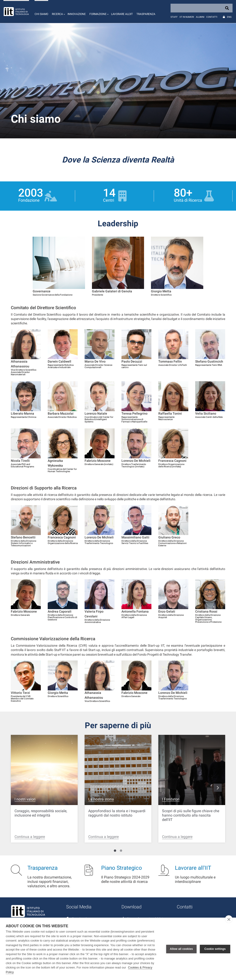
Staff (174, 17)
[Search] (202, 8)
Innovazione (77, 14)
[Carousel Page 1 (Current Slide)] (115, 851)
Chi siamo (41, 14)
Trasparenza (146, 14)
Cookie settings (215, 949)
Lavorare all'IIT (122, 14)
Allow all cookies (181, 949)
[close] (229, 919)
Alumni (200, 17)
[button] (58, 12)
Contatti (212, 17)
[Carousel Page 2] (121, 851)
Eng (229, 17)
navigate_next (218, 788)
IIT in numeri (187, 17)
